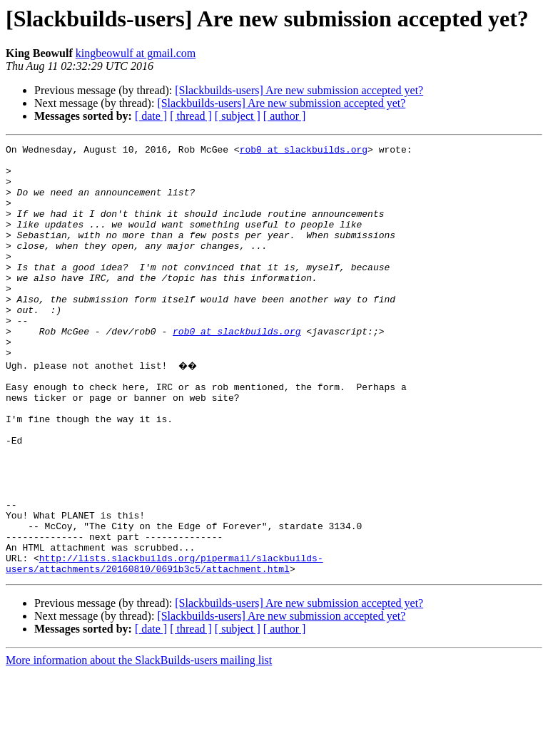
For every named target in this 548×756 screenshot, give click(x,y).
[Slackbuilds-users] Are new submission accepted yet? (299, 90)
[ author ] (285, 116)
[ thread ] (191, 116)
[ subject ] (238, 116)
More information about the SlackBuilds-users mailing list (139, 744)
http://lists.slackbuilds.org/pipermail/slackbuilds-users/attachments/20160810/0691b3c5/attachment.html (164, 645)
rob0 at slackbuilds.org (304, 151)
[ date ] (151, 116)
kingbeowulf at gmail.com (136, 53)
